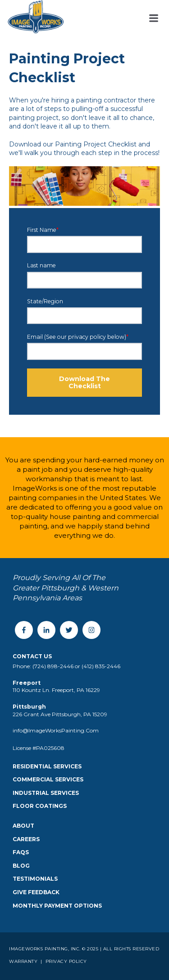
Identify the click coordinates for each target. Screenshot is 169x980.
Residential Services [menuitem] (47, 766)
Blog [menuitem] (21, 866)
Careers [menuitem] (26, 839)
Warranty (24, 961)
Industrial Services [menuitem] (46, 793)
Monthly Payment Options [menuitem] (57, 906)
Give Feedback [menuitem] (36, 892)
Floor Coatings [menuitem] (40, 806)
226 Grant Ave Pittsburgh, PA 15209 (60, 714)
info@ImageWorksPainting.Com (56, 730)
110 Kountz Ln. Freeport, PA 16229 (56, 690)
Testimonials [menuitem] (35, 879)
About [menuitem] (23, 826)
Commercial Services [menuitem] (48, 779)
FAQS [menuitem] (21, 852)
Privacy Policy (65, 961)
